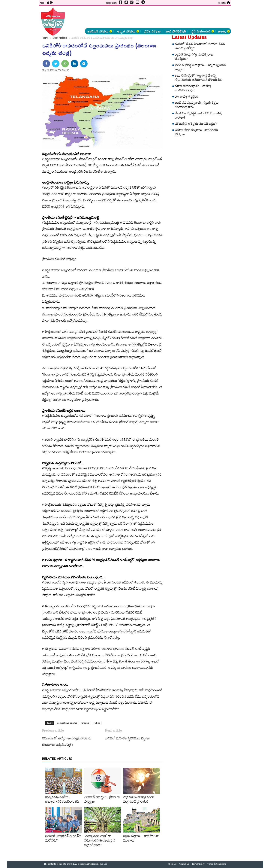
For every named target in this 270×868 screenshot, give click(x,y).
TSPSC (97, 723)
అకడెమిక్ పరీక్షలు (100, 31)
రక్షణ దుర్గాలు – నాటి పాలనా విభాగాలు (141, 839)
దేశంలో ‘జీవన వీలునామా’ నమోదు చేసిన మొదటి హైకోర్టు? (200, 47)
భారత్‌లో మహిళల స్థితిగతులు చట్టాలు (127, 739)
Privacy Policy (198, 864)
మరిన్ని (224, 31)
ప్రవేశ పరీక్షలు (152, 31)
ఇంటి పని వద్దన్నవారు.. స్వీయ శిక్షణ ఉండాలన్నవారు (196, 106)
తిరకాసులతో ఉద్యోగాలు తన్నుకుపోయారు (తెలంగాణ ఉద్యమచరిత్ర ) (67, 742)
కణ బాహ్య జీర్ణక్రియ (187, 97)
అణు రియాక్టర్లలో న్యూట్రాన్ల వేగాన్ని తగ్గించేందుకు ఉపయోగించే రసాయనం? (199, 78)
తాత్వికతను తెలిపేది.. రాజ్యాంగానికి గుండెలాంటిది (62, 800)
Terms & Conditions (217, 864)
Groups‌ (85, 723)
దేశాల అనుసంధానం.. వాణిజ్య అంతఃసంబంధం (193, 89)
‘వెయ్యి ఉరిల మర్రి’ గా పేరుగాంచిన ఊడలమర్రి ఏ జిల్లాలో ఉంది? (100, 841)
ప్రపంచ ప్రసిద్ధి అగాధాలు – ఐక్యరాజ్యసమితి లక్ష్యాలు (200, 68)
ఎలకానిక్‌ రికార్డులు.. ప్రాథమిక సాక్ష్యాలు (102, 800)
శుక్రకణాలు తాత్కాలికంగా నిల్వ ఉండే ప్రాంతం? (139, 800)
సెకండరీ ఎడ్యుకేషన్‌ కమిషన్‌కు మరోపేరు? (63, 839)
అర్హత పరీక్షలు (128, 31)
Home (45, 38)
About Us (172, 864)
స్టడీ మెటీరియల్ (203, 31)
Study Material (60, 38)
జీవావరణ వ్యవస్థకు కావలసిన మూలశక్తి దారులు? (198, 116)
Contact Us (184, 864)
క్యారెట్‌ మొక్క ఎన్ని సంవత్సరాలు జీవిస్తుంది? (194, 57)
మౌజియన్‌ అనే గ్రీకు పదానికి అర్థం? (196, 124)
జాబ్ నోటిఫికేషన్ (176, 31)
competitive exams (67, 723)
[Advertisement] (20, 56)
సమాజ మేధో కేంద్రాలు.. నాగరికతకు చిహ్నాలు (196, 133)
